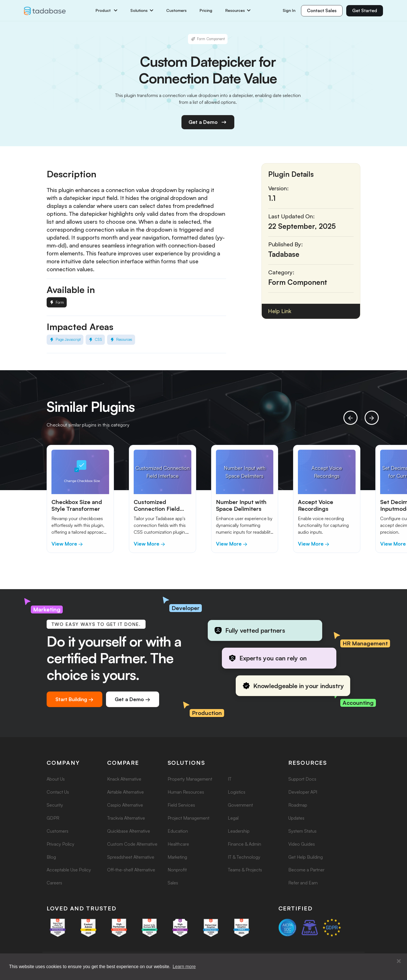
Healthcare (178, 844)
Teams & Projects (245, 870)
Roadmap (298, 805)
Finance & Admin (244, 844)
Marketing (177, 857)
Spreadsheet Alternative (131, 857)
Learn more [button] (184, 967)
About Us (56, 779)
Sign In (289, 10)
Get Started (365, 10)
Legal (233, 818)
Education (178, 831)
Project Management (189, 818)
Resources (238, 10)
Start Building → (74, 699)
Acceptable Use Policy (69, 870)
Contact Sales (322, 10)
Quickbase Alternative (129, 831)
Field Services (181, 805)
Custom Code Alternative (132, 844)
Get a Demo (208, 122)
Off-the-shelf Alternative (131, 870)
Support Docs (302, 779)
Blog (51, 857)
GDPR (53, 818)
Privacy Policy (60, 844)
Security (55, 805)
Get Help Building (306, 857)
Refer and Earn (303, 883)
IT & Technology (244, 857)
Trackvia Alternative (126, 818)
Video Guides (302, 844)
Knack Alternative (124, 779)
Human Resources (186, 792)
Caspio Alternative (125, 805)
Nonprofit (177, 870)
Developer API (303, 792)
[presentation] (350, 418)
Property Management (190, 779)
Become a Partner (306, 870)
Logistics (237, 792)
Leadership (239, 831)
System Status (302, 831)
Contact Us (58, 792)
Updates (296, 818)
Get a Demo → (133, 699)
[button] (399, 961)
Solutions (142, 10)
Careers (54, 883)
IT (230, 779)
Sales (173, 883)
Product (106, 10)
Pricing (206, 10)
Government (240, 805)
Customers (176, 10)
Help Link (280, 311)
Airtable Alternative (125, 792)
